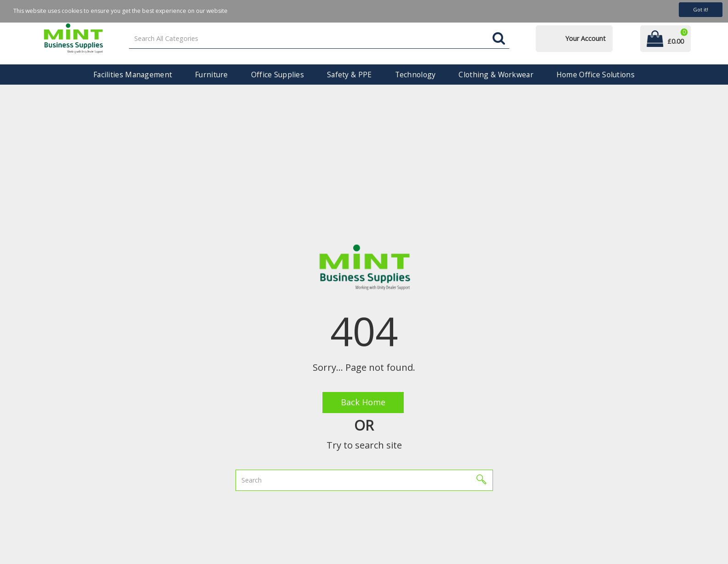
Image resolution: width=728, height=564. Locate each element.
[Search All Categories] (319, 39)
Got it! (701, 9)
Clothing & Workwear (496, 75)
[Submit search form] (499, 39)
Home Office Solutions (596, 75)
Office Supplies (278, 75)
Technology (416, 75)
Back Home (363, 402)
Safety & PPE (349, 75)
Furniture (212, 75)
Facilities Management (133, 75)
